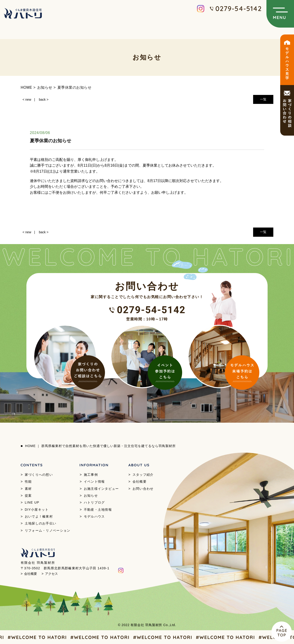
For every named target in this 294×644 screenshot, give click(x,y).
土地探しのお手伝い (41, 523)
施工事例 (91, 475)
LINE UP (32, 502)
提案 (28, 496)
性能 (28, 482)
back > (44, 100)
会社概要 (140, 482)
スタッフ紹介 (143, 475)
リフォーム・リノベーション (48, 530)
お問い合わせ (143, 489)
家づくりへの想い (39, 475)
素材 (28, 489)
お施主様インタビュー (101, 489)
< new (27, 100)
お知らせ (91, 496)
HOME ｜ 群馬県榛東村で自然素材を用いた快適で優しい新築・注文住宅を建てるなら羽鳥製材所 (100, 446)
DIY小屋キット (37, 510)
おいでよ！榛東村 (39, 516)
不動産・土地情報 (98, 510)
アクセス (51, 574)
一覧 (263, 99)
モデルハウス (94, 516)
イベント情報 (94, 482)
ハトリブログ (94, 502)
